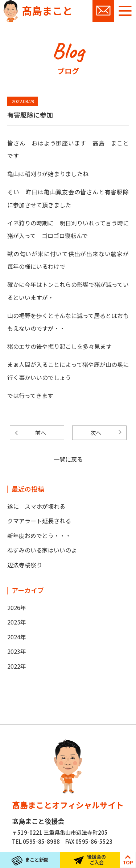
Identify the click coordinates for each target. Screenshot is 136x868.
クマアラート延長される (39, 521)
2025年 (17, 622)
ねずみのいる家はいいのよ (42, 550)
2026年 (17, 607)
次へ (96, 433)
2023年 (17, 651)
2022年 (17, 666)
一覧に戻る (68, 459)
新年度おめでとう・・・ (39, 535)
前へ (41, 433)
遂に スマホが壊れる (36, 506)
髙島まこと (47, 10)
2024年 (17, 637)
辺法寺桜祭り (25, 565)
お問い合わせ (103, 11)
